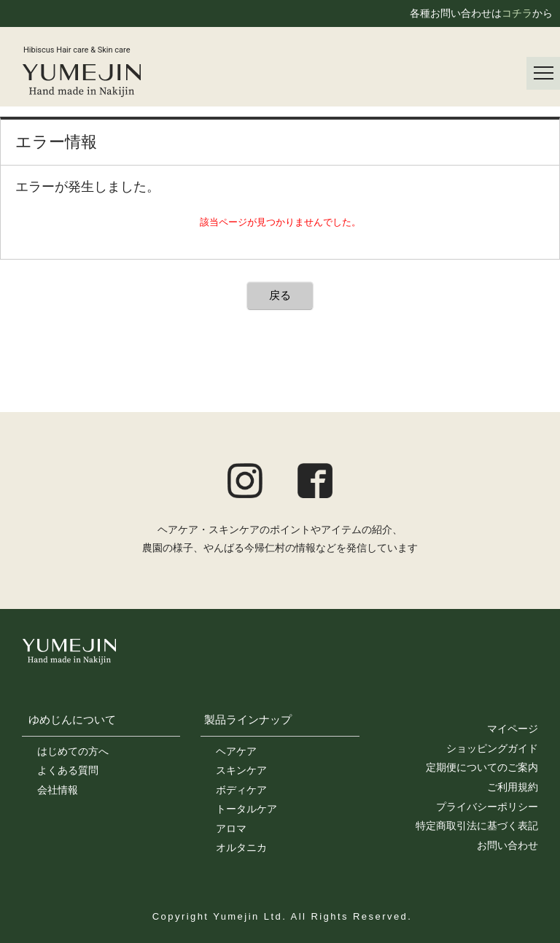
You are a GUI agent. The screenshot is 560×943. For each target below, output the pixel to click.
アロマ (231, 828)
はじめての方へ (73, 751)
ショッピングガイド (492, 748)
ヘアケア (236, 751)
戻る (280, 295)
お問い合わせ (507, 845)
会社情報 (58, 790)
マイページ (513, 729)
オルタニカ (241, 847)
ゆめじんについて (72, 719)
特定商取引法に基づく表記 (477, 826)
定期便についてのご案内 (482, 767)
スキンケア (241, 770)
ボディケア (241, 790)
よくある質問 (68, 770)
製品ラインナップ (248, 719)
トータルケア (246, 809)
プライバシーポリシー (487, 807)
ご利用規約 (513, 787)
